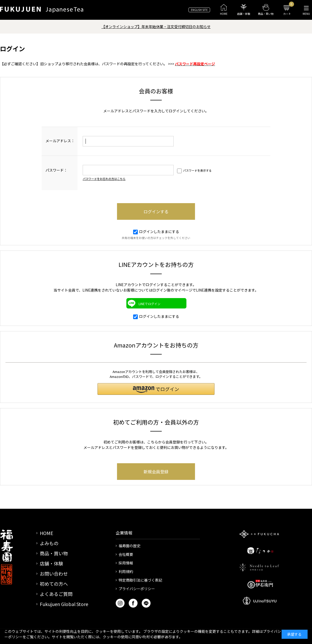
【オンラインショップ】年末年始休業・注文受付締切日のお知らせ (156, 27)
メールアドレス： (60, 141)
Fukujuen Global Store (64, 604)
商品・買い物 (54, 553)
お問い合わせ (54, 574)
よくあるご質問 (56, 594)
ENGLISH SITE (199, 10)
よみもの (49, 543)
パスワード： (56, 170)
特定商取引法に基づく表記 (140, 580)
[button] (156, 389)
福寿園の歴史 (129, 546)
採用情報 (126, 563)
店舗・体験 (51, 563)
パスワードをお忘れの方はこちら (104, 179)
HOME (47, 533)
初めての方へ (54, 584)
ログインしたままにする (156, 231)
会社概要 (126, 554)
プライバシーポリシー (137, 589)
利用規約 (126, 571)
